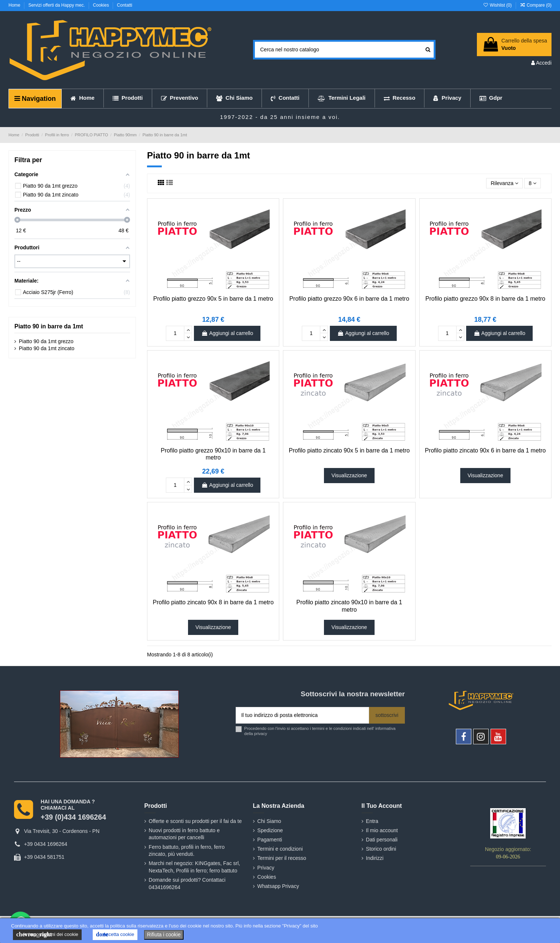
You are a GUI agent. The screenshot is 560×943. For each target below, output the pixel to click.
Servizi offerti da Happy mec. (57, 5)
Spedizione (270, 830)
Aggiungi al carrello (227, 333)
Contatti (125, 5)
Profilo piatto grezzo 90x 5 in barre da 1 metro (213, 299)
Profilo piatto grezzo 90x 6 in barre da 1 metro (349, 299)
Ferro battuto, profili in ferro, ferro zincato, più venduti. (187, 851)
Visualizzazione (349, 475)
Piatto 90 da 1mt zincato (47, 348)
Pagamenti (270, 840)
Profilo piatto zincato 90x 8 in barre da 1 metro (213, 602)
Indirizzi (375, 858)
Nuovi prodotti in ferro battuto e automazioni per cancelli (184, 834)
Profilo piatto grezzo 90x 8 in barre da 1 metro (486, 299)
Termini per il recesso (282, 858)
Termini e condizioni (280, 849)
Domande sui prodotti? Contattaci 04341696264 (187, 884)
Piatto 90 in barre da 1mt (49, 326)
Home (15, 5)
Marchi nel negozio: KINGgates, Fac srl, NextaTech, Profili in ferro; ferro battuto (194, 867)
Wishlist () (498, 5)
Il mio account (382, 830)
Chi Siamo (269, 821)
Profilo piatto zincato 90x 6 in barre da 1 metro (485, 450)
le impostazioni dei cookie (47, 935)
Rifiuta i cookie (164, 935)
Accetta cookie (115, 935)
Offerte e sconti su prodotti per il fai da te (195, 821)
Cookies (102, 5)
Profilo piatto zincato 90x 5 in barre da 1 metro (349, 450)
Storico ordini (381, 849)
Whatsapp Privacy (278, 886)
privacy (261, 734)
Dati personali (382, 840)
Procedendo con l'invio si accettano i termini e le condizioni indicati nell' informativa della (320, 731)
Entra (372, 821)
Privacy (266, 868)
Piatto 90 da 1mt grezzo (46, 341)
